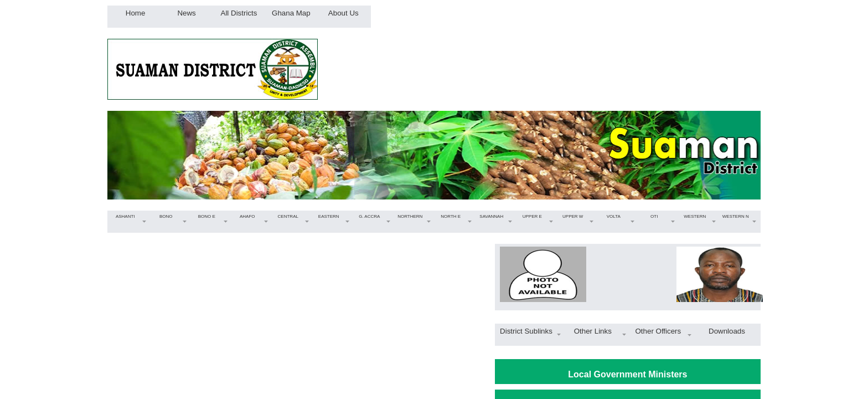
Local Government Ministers (627, 374)
